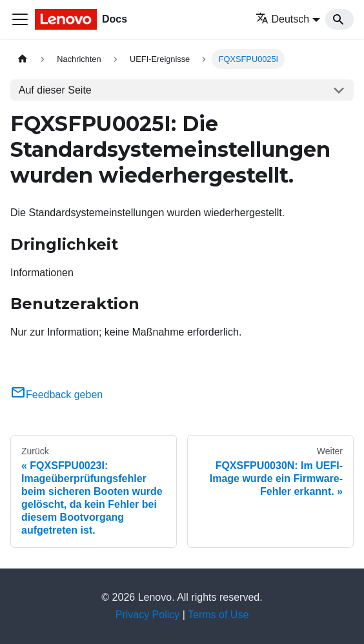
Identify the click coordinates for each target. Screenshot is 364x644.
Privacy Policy (148, 615)
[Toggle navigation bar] (20, 19)
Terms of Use (218, 615)
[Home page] (23, 59)
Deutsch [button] (283, 19)
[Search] (339, 19)
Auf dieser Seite (55, 90)
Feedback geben (56, 395)
